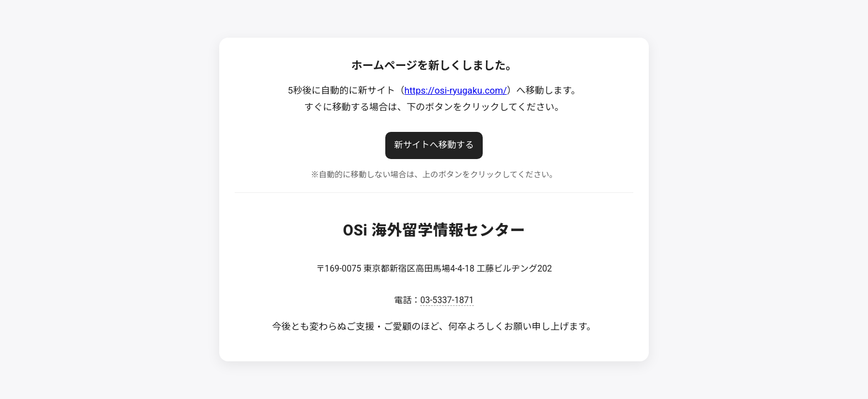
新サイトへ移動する (434, 145)
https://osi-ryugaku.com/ (456, 90)
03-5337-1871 (447, 300)
